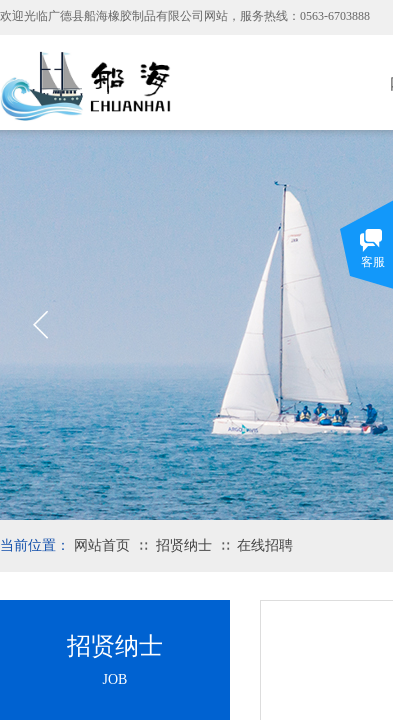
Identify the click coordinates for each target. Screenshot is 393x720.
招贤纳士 (184, 545)
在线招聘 (265, 545)
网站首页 (102, 545)
